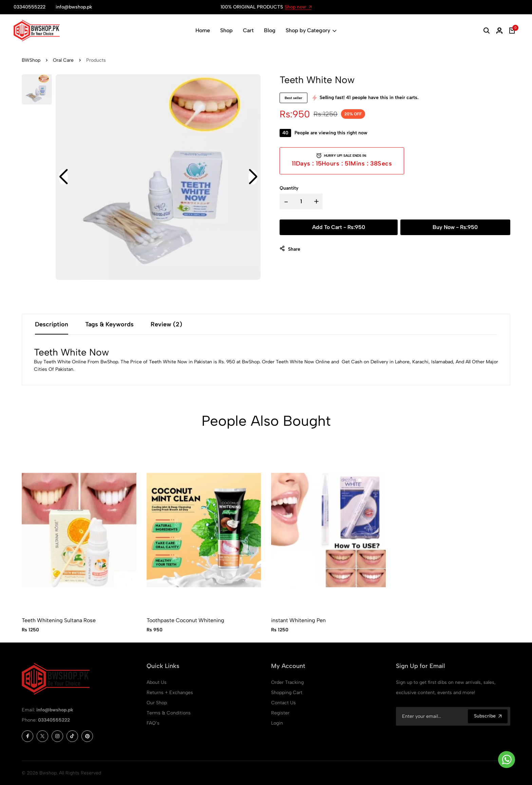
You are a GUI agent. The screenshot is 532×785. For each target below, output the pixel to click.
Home (203, 30)
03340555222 (54, 720)
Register (280, 713)
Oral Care (63, 60)
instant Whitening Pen (298, 620)
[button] (487, 31)
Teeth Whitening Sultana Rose (59, 620)
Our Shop (157, 703)
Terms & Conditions (169, 713)
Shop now (298, 7)
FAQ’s (153, 723)
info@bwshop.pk (55, 710)
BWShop (31, 60)
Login (277, 723)
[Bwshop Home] (37, 31)
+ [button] (316, 201)
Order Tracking (287, 682)
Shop (226, 30)
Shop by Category (311, 30)
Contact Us (283, 703)
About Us (157, 682)
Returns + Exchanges (170, 693)
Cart (248, 30)
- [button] (286, 201)
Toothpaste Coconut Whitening (185, 620)
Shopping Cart (287, 693)
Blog (270, 30)
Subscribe (488, 716)
